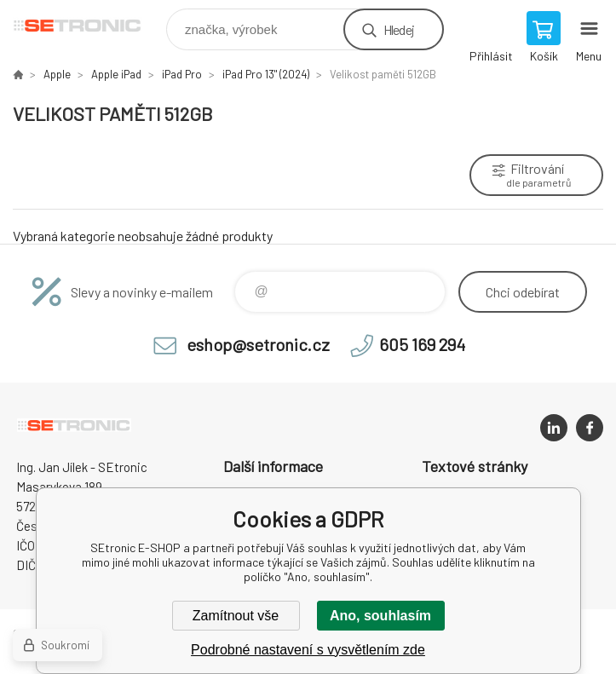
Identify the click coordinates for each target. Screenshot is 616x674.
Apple (57, 74)
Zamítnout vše (236, 616)
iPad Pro (182, 74)
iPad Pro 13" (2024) (266, 74)
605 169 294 (422, 344)
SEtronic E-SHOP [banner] (88, 25)
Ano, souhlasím (380, 616)
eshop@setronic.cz (258, 344)
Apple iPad (116, 74)
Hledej (399, 29)
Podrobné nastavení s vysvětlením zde (308, 650)
